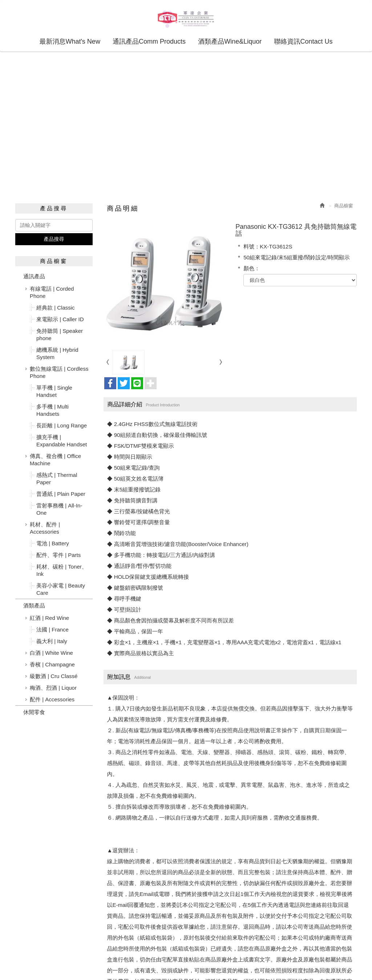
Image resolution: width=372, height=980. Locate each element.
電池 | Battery (53, 543)
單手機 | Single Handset (54, 391)
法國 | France (52, 629)
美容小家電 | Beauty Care (61, 589)
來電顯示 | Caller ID (60, 319)
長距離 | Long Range (62, 425)
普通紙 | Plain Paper (61, 493)
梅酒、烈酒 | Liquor (53, 687)
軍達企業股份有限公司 (186, 19)
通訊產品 (34, 276)
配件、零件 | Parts (58, 555)
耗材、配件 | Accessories (45, 528)
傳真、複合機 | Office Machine (55, 459)
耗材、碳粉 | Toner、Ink (62, 570)
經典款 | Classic (56, 307)
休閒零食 (34, 712)
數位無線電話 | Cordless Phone (59, 372)
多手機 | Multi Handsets (52, 410)
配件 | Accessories (52, 699)
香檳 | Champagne (52, 664)
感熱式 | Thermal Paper (57, 478)
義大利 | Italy (52, 641)
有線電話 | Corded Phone (52, 292)
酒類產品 (34, 605)
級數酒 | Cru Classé (54, 676)
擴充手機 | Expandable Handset (62, 440)
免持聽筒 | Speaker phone (60, 334)
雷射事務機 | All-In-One (59, 509)
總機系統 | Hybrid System (57, 353)
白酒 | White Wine (51, 652)
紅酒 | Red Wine (49, 618)
